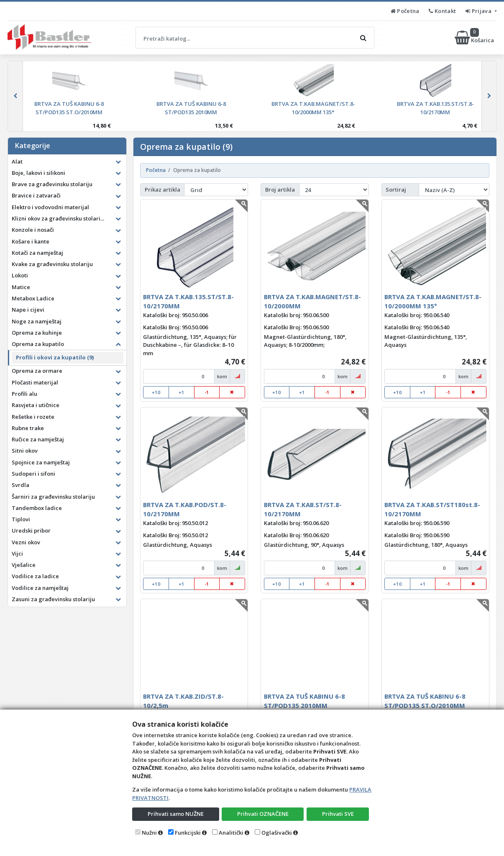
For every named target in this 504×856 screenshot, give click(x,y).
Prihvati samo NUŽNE (176, 814)
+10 (156, 392)
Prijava (479, 11)
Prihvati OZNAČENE (263, 814)
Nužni (149, 833)
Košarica (475, 38)
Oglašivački (277, 833)
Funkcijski (188, 833)
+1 (182, 392)
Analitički (231, 833)
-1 (207, 392)
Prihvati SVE (338, 814)
